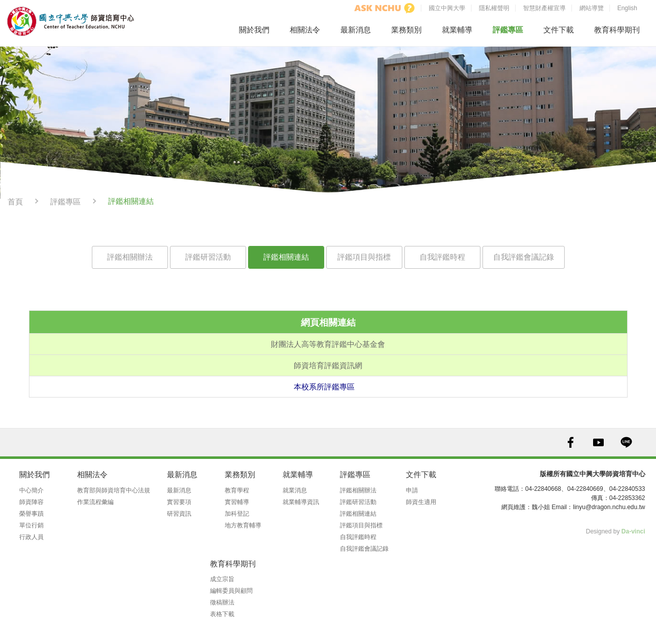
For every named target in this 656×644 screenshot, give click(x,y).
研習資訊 (179, 514)
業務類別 (406, 30)
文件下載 (559, 30)
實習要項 (179, 502)
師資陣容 (31, 502)
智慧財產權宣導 (544, 8)
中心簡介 (31, 490)
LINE (626, 442)
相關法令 (305, 30)
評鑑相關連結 (286, 257)
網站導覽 (592, 8)
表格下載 (222, 614)
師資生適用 (421, 502)
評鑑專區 (508, 30)
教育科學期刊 (617, 30)
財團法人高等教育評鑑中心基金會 (328, 344)
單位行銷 (31, 525)
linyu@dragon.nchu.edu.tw (609, 507)
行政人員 (31, 537)
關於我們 (254, 30)
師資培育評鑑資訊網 (328, 365)
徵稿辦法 (222, 602)
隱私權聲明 (494, 8)
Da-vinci (633, 531)
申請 (412, 490)
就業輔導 (457, 30)
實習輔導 (237, 502)
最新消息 (356, 30)
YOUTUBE (598, 442)
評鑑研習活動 (208, 257)
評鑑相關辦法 (130, 257)
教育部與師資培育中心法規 (114, 490)
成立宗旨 (222, 579)
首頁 (15, 202)
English (627, 8)
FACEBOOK (571, 442)
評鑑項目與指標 (364, 257)
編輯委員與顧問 (231, 591)
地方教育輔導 (243, 525)
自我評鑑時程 (442, 257)
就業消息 (295, 490)
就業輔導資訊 (301, 502)
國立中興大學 (447, 8)
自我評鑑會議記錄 (524, 257)
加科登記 (237, 514)
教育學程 (237, 490)
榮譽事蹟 (31, 514)
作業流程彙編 (95, 502)
